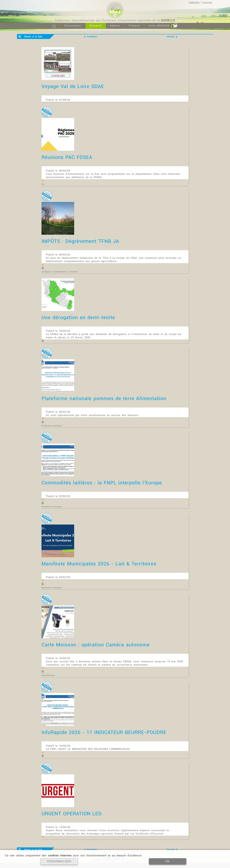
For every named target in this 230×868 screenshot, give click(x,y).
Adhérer (115, 26)
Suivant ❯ (172, 37)
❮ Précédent (91, 37)
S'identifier (194, 2)
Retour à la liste (33, 37)
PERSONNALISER (59, 861)
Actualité (96, 26)
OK (168, 861)
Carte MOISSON (163, 26)
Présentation (73, 26)
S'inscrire (207, 2)
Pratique (134, 26)
